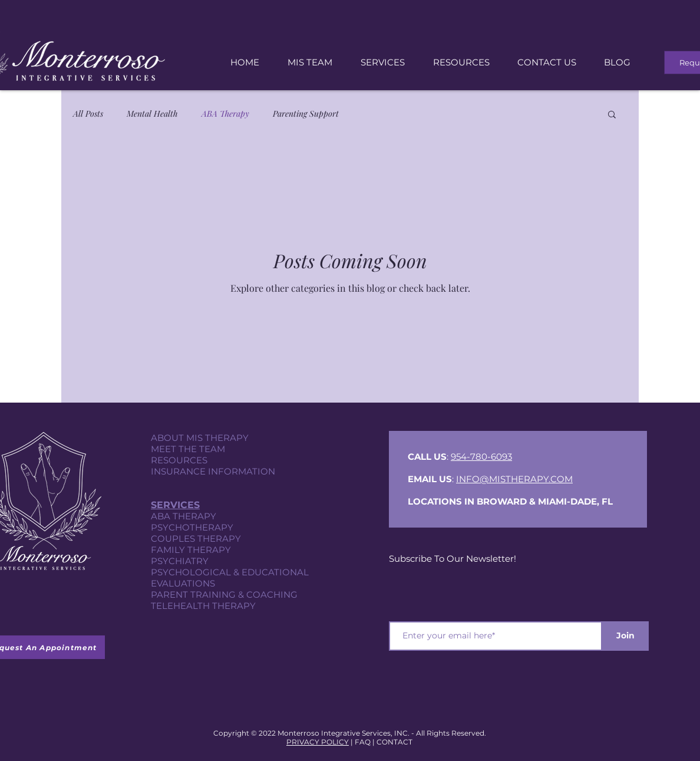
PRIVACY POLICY (318, 742)
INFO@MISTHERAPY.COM (514, 479)
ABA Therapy (225, 113)
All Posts (88, 113)
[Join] (625, 636)
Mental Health (152, 113)
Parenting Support (306, 113)
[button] (612, 115)
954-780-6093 (481, 457)
